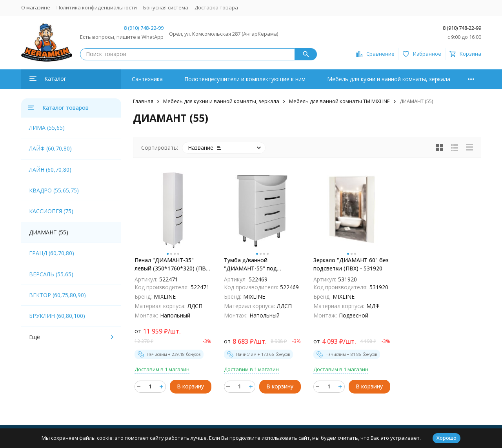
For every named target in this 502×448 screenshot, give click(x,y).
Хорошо (447, 438)
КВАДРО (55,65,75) (54, 190)
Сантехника (147, 79)
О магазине (36, 7)
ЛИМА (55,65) (47, 128)
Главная (143, 101)
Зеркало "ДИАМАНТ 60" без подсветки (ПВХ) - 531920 (351, 264)
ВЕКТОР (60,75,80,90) (57, 295)
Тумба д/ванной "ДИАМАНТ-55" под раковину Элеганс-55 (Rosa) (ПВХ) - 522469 (261, 264)
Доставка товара (216, 7)
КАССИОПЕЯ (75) (51, 211)
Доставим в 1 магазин (162, 369)
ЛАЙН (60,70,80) (50, 170)
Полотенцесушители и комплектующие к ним (245, 79)
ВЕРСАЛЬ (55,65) (51, 274)
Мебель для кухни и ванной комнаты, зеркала (389, 79)
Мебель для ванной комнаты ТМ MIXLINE (339, 101)
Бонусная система (166, 7)
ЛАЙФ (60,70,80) (50, 148)
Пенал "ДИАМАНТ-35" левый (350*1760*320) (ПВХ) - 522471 (173, 264)
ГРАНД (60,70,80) (52, 253)
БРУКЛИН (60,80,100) (57, 316)
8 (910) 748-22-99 (144, 28)
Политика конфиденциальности (97, 7)
